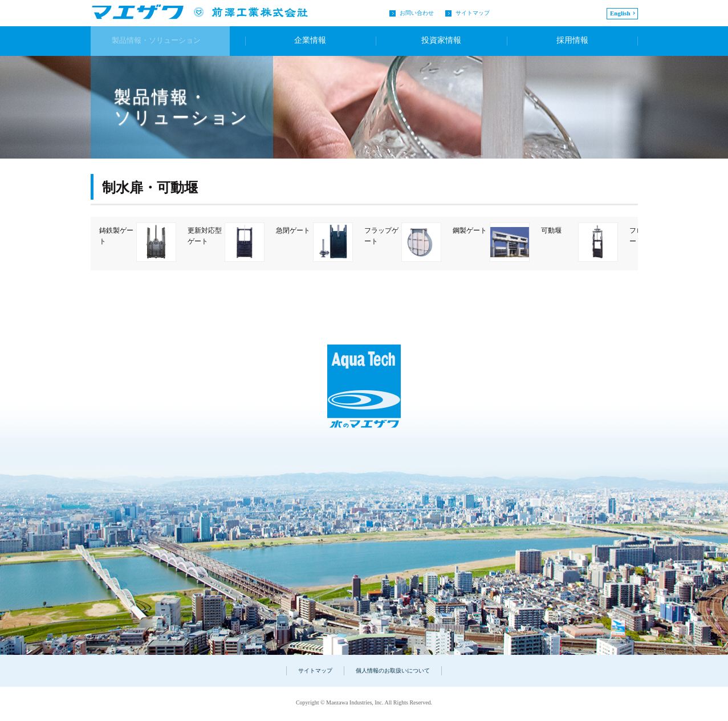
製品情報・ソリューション (165, 41)
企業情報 (306, 41)
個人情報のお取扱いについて (393, 671)
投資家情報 (439, 41)
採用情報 (571, 41)
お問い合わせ (417, 13)
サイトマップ (473, 13)
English (620, 13)
